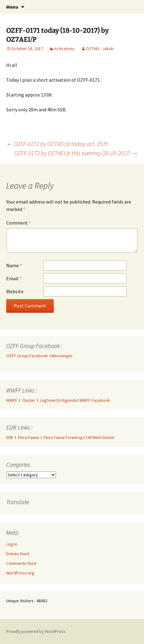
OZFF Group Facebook (28, 356)
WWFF (12, 400)
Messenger (62, 356)
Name (14, 265)
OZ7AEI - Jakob (100, 49)
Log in (12, 544)
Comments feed (21, 563)
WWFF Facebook (95, 400)
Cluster (29, 400)
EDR (10, 437)
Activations (64, 49)
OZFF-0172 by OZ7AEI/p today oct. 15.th (57, 144)
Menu (12, 7)
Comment (19, 223)
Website (15, 291)
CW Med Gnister (100, 437)
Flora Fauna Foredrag (63, 437)
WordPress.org (20, 573)
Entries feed (18, 554)
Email (14, 278)
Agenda (70, 400)
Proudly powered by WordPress (36, 631)
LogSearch (50, 400)
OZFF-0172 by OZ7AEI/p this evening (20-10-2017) (76, 153)
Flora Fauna (28, 437)
